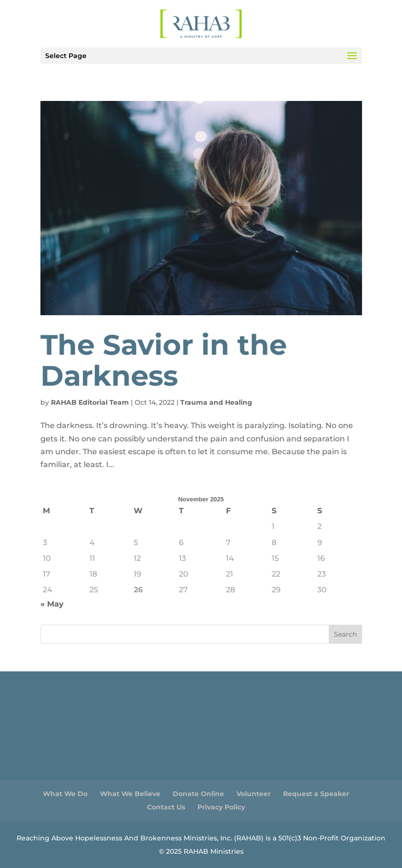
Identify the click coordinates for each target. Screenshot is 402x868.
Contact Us (166, 807)
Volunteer (254, 794)
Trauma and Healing (216, 402)
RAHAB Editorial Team (90, 402)
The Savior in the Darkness (164, 360)
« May (52, 604)
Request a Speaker (316, 794)
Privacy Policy (221, 807)
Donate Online (198, 794)
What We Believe (130, 794)
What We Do (65, 794)
